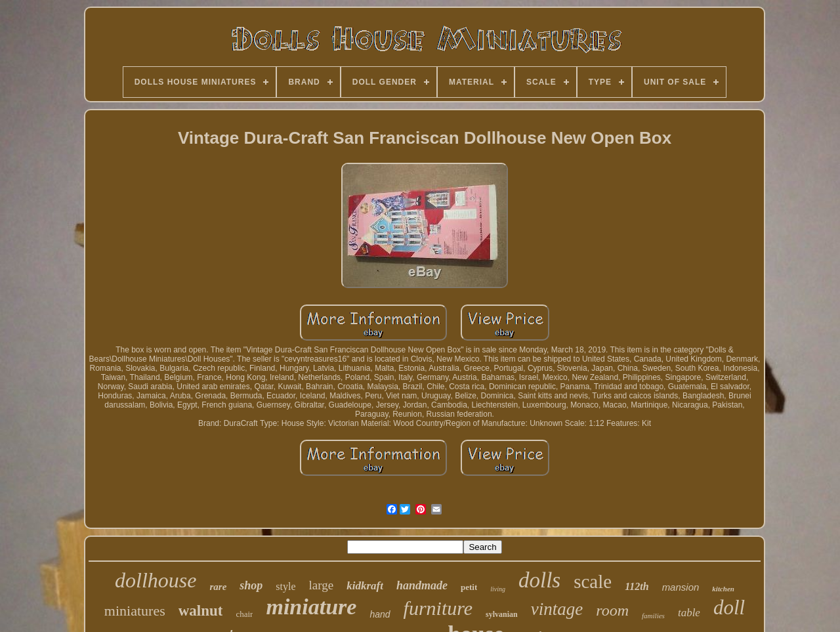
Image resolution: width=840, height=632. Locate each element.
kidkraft (365, 586)
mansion (681, 587)
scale (593, 581)
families (653, 616)
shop (251, 585)
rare (218, 587)
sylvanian (502, 614)
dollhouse (156, 580)
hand (380, 614)
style (285, 586)
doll (729, 607)
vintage (557, 609)
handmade (422, 585)
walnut (201, 611)
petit (469, 587)
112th (637, 586)
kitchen (723, 589)
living (498, 589)
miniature (311, 607)
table (689, 613)
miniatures (135, 611)
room (612, 610)
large (322, 585)
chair (244, 614)
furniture (438, 608)
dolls (539, 580)
